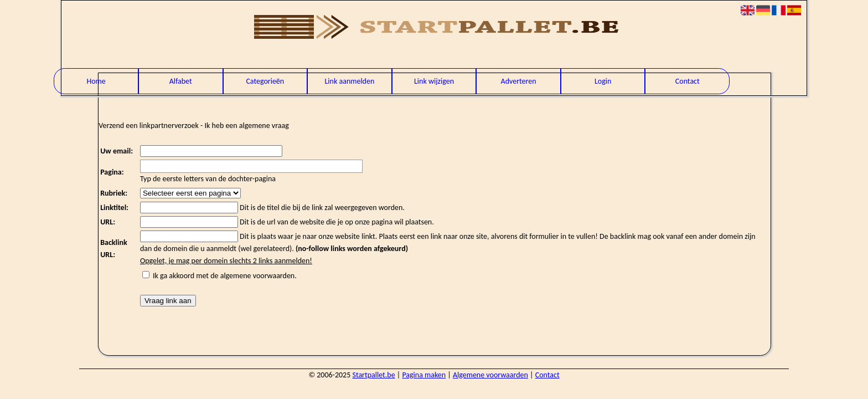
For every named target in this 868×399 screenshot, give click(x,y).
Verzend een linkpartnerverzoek (149, 126)
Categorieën (265, 81)
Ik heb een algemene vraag (247, 126)
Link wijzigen (434, 81)
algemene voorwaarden (258, 276)
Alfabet (181, 81)
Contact (688, 81)
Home (96, 81)
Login (603, 81)
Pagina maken (424, 375)
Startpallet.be (373, 375)
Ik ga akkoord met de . (225, 276)
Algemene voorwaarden (490, 375)
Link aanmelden (349, 81)
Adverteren (519, 81)
